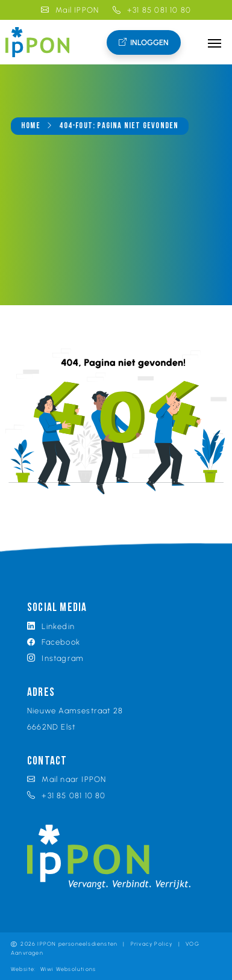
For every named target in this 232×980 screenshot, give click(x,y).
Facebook (54, 642)
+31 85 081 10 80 (152, 10)
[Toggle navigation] (215, 42)
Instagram (55, 658)
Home (31, 126)
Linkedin (51, 626)
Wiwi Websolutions (68, 969)
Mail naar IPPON (67, 779)
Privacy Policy (152, 944)
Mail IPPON (70, 10)
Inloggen (144, 42)
